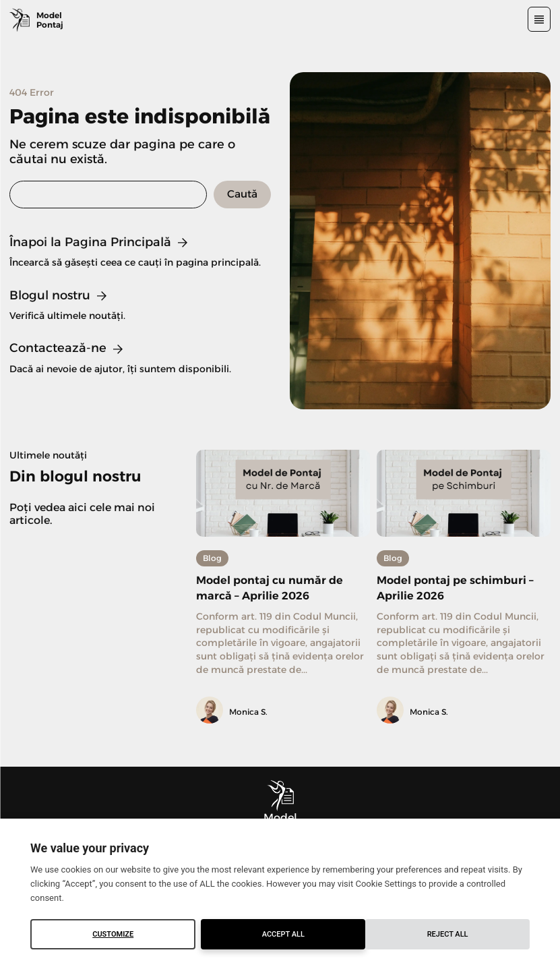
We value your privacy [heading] (90, 848)
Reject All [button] (283, 934)
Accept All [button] (448, 934)
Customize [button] (113, 934)
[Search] (242, 195)
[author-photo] (212, 711)
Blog (212, 558)
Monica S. (248, 712)
